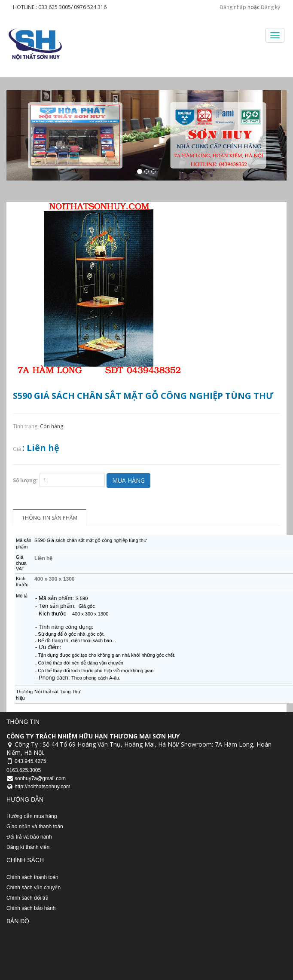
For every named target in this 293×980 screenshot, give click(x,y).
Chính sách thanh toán (32, 877)
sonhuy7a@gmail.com (40, 778)
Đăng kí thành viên (28, 847)
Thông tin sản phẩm (50, 518)
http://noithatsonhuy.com (43, 787)
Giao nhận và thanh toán (35, 827)
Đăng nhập (233, 7)
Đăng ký (270, 7)
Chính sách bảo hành (31, 908)
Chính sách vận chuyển (34, 888)
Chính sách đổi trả (27, 898)
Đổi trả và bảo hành (29, 837)
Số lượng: (25, 480)
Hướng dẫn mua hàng (32, 816)
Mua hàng (128, 480)
